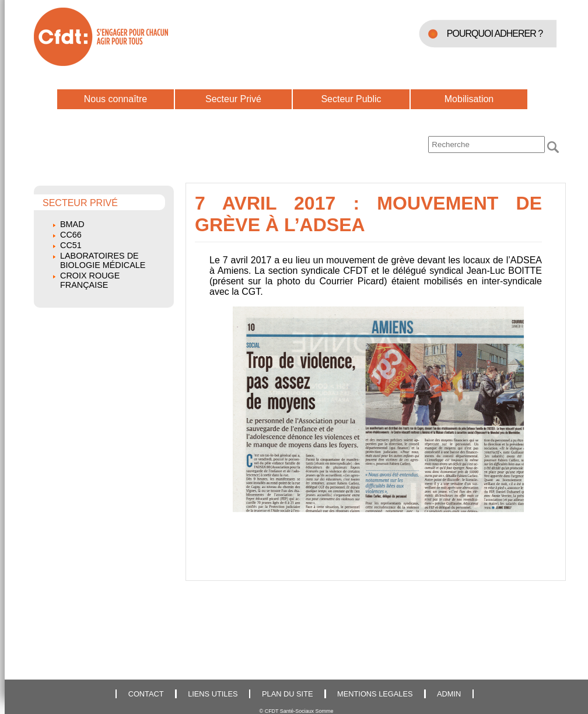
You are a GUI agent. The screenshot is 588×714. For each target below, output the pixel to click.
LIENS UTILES (213, 694)
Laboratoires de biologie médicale (103, 260)
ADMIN (449, 694)
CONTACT (146, 694)
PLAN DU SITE (287, 694)
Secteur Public (351, 99)
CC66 (71, 235)
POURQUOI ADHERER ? (495, 34)
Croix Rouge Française (90, 280)
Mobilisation (469, 99)
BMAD (72, 224)
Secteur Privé (233, 99)
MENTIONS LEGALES (375, 694)
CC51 (71, 245)
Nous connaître (116, 99)
